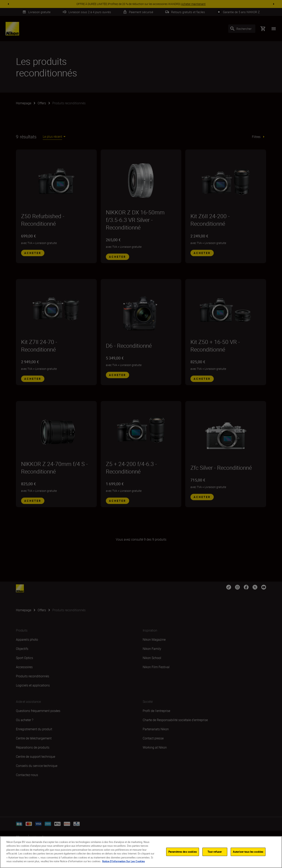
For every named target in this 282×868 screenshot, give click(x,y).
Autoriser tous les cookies (248, 852)
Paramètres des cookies (183, 852)
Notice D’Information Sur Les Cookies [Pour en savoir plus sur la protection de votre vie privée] (123, 861)
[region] (141, 852)
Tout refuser (215, 852)
